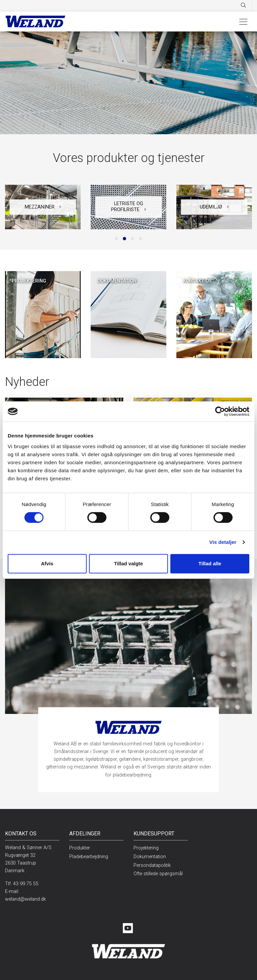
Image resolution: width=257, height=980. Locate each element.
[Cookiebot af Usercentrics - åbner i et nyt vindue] (220, 411)
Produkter (80, 848)
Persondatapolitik (152, 865)
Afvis (47, 563)
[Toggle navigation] (243, 21)
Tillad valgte (128, 563)
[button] (116, 239)
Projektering (146, 848)
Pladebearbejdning (89, 857)
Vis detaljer (223, 542)
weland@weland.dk (25, 899)
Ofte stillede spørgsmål (158, 874)
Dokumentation (150, 857)
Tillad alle (210, 563)
